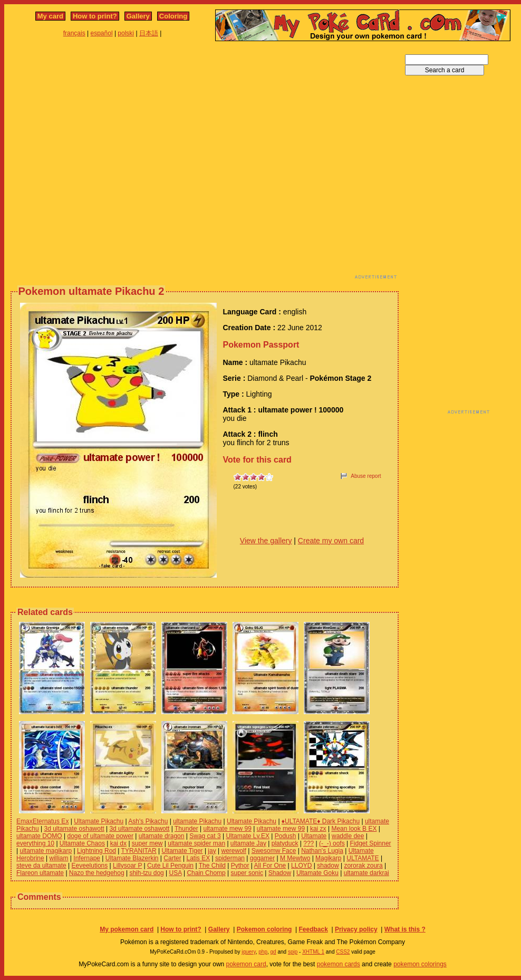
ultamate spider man (196, 843)
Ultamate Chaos (82, 843)
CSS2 (343, 952)
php (263, 952)
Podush (286, 836)
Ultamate (314, 836)
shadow (328, 866)
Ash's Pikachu (148, 821)
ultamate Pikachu (197, 821)
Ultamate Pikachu (99, 821)
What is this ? (405, 929)
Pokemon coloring (264, 929)
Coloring (173, 16)
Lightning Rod (97, 851)
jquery (249, 952)
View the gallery (266, 541)
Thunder (186, 829)
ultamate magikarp (46, 851)
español (102, 33)
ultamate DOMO (39, 836)
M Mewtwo (295, 858)
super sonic (247, 873)
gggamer (262, 858)
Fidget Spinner (371, 843)
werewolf (234, 851)
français (74, 33)
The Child (212, 866)
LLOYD (301, 866)
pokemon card (246, 964)
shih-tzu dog (146, 873)
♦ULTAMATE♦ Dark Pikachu (321, 821)
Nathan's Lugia (322, 851)
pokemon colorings (420, 964)
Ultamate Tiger (182, 851)
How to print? (95, 16)
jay (212, 851)
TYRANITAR (139, 851)
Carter (172, 858)
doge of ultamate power (100, 836)
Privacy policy (356, 929)
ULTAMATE (363, 858)
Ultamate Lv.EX (247, 836)
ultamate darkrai (366, 873)
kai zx (318, 829)
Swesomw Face (274, 851)
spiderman (230, 858)
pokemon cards (339, 964)
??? (308, 843)
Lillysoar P (127, 866)
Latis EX (198, 858)
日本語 (149, 33)
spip (293, 952)
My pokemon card (127, 929)
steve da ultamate (41, 866)
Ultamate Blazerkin (132, 858)
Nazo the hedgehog (97, 873)
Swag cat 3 (205, 836)
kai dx (118, 843)
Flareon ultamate (40, 873)
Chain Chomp (206, 873)
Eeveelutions (90, 866)
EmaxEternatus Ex (42, 821)
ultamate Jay (248, 843)
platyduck (285, 843)
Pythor (240, 866)
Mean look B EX (354, 829)
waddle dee (348, 836)
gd (273, 952)
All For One (270, 866)
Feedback (313, 929)
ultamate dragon (162, 836)
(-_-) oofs (332, 843)
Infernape (87, 858)
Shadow (280, 873)
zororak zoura (363, 866)
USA (176, 873)
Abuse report (366, 476)
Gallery (138, 16)
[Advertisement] (109, 163)
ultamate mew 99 (228, 829)
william (59, 858)
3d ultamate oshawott (74, 829)
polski (126, 33)
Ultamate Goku (317, 873)
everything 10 (35, 843)
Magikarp (328, 858)
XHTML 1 (313, 952)
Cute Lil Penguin (170, 866)
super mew (147, 843)
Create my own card (331, 541)
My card (50, 16)
